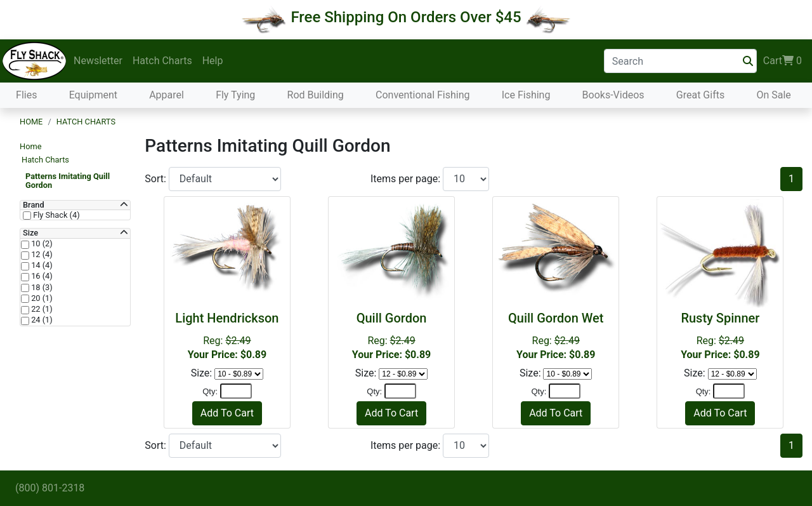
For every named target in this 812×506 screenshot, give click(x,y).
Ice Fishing (526, 95)
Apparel (167, 95)
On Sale (773, 95)
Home (31, 122)
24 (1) (41, 320)
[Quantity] (236, 391)
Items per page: (407, 179)
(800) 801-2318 (50, 488)
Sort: (157, 179)
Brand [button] (34, 205)
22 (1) (41, 309)
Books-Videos (613, 95)
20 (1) (41, 298)
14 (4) (41, 265)
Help (213, 61)
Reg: (227, 336)
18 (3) (41, 288)
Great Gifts (700, 95)
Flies (26, 95)
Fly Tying (235, 95)
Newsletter (98, 61)
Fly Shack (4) (56, 215)
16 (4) (41, 276)
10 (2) (41, 244)
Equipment (93, 95)
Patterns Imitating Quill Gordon (68, 181)
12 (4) (41, 255)
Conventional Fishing (423, 95)
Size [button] (30, 233)
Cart (783, 61)
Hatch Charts (162, 61)
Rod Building (316, 95)
